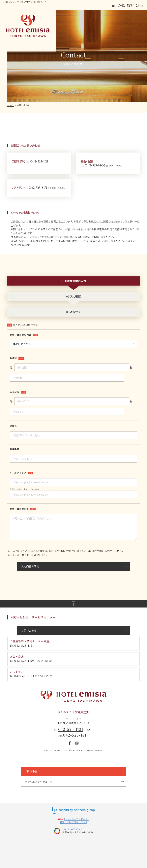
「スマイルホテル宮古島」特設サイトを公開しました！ (74, 821)
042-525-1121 (128, 6)
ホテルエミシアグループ (39, 782)
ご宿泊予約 (31, 771)
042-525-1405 (95, 165)
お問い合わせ (29, 630)
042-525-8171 (38, 188)
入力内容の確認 (30, 566)
